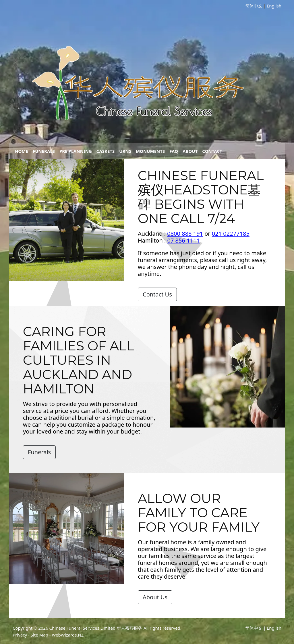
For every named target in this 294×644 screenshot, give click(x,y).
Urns (125, 151)
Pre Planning (76, 151)
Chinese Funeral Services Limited (83, 628)
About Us (155, 597)
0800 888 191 (185, 234)
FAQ (174, 151)
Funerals (44, 151)
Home (22, 151)
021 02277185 (231, 234)
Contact (212, 151)
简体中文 (254, 6)
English (274, 6)
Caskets (106, 151)
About (190, 151)
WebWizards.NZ (68, 635)
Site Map (39, 635)
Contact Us (157, 294)
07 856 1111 (184, 240)
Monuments (150, 151)
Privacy (20, 635)
